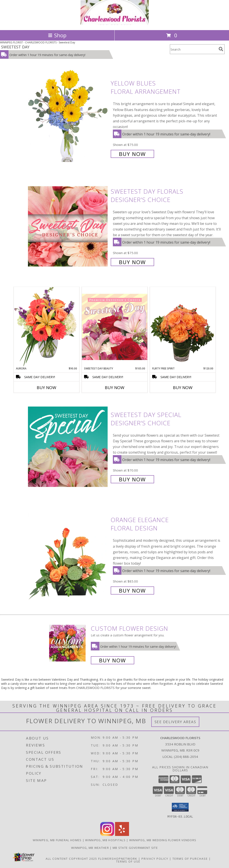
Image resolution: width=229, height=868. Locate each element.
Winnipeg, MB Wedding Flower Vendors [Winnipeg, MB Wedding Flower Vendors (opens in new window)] (163, 840)
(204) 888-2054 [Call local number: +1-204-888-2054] (186, 757)
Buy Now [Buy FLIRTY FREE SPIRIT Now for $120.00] (183, 388)
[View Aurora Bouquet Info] (46, 327)
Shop (57, 35)
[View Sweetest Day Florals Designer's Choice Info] (68, 226)
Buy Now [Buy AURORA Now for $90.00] (46, 388)
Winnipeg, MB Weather (90, 847)
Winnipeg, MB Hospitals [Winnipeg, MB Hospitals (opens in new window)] (105, 840)
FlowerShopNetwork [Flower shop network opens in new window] (118, 858)
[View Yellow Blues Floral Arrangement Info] (68, 118)
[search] (221, 49)
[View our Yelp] (122, 835)
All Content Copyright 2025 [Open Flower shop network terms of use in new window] (71, 858)
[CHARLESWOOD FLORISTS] (115, 24)
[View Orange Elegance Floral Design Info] (68, 555)
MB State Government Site (135, 847)
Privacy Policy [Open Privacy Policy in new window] (155, 858)
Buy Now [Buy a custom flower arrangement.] (113, 660)
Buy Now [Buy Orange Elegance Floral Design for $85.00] (132, 590)
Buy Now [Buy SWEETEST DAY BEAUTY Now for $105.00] (115, 388)
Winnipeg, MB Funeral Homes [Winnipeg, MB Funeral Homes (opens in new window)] (57, 840)
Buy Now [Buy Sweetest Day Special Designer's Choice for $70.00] (132, 479)
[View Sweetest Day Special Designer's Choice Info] (68, 447)
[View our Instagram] (107, 835)
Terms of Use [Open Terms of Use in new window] (128, 861)
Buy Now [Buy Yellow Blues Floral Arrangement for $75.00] (132, 154)
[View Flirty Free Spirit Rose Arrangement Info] (183, 327)
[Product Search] (193, 49)
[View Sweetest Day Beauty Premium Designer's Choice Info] (115, 327)
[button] (180, 807)
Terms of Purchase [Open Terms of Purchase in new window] (190, 858)
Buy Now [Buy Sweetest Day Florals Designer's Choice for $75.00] (132, 262)
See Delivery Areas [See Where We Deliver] (175, 722)
